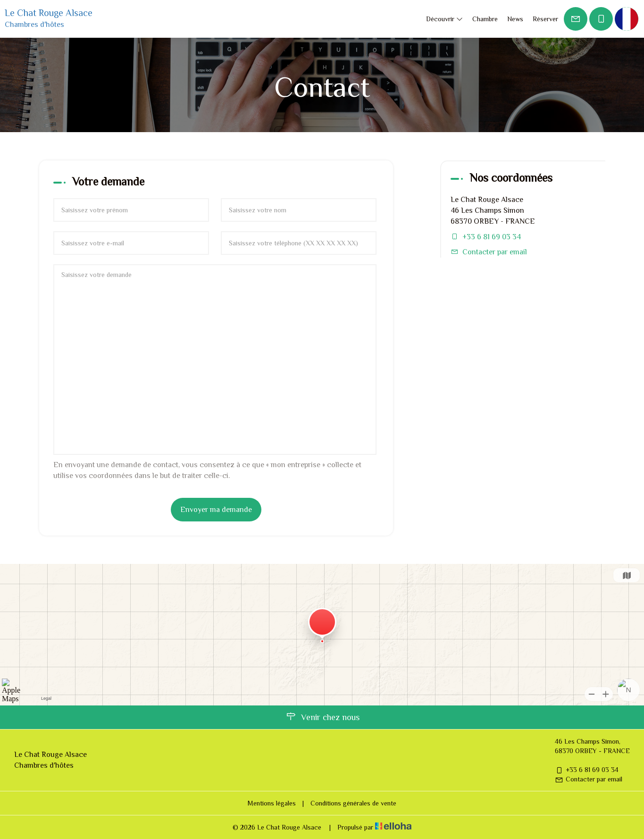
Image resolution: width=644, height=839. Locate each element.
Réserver (545, 19)
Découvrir (444, 19)
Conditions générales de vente (353, 803)
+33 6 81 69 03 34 (587, 770)
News (515, 19)
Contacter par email (495, 252)
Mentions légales (272, 803)
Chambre (485, 19)
